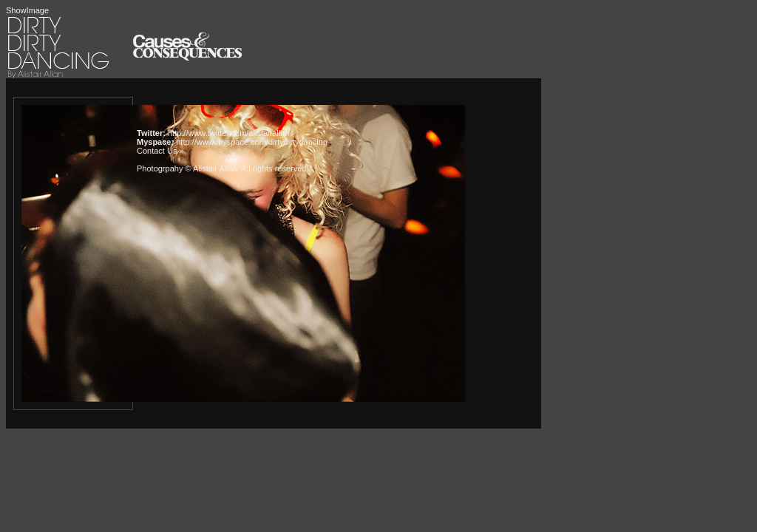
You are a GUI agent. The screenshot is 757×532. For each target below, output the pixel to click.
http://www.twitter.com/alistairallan (228, 133)
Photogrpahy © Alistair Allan (187, 168)
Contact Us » (160, 151)
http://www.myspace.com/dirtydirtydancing (252, 142)
